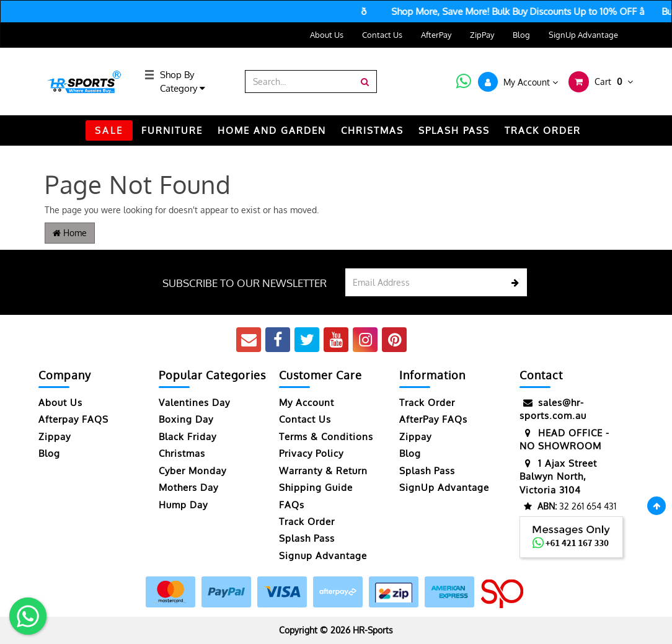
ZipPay (482, 35)
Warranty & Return (323, 471)
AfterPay (436, 35)
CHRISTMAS (372, 130)
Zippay (55, 437)
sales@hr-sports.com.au (553, 409)
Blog (521, 35)
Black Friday (188, 437)
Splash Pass (454, 130)
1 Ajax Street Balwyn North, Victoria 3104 (558, 476)
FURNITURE (172, 130)
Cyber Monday (192, 471)
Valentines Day (194, 403)
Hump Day (183, 505)
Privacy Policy (311, 453)
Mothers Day (188, 487)
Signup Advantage (323, 556)
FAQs (292, 505)
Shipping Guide (316, 487)
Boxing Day (186, 419)
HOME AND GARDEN (272, 130)
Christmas (182, 453)
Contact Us (382, 35)
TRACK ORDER (543, 130)
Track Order (307, 522)
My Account (307, 403)
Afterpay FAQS (73, 419)
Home (70, 233)
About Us (327, 35)
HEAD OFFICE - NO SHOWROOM (564, 439)
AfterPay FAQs (433, 419)
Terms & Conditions (326, 437)
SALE (109, 130)
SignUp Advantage (583, 35)
